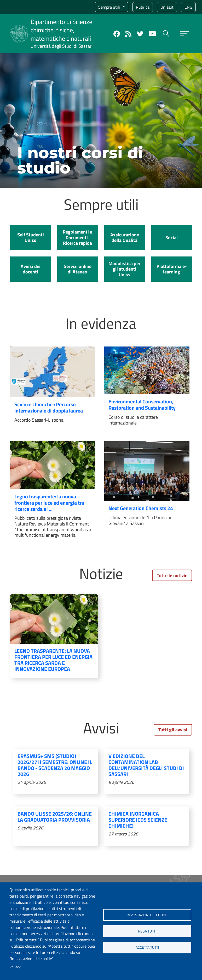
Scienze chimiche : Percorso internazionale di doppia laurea (49, 407)
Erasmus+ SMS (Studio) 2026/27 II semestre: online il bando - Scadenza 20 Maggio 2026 (55, 765)
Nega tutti (147, 931)
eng (188, 7)
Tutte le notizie (172, 575)
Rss (128, 34)
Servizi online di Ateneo (78, 269)
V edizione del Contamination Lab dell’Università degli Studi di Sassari (146, 765)
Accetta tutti (147, 948)
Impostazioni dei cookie (147, 914)
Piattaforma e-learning (172, 269)
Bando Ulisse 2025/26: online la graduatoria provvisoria (55, 817)
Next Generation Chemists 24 (141, 508)
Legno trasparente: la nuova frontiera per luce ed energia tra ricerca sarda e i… (49, 503)
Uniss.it (167, 7)
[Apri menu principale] (184, 34)
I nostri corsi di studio (80, 160)
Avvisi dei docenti (31, 269)
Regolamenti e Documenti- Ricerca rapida (77, 237)
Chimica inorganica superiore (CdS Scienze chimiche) (138, 820)
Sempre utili (110, 7)
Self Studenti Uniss (31, 238)
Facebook (117, 34)
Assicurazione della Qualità (125, 238)
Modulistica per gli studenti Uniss (125, 269)
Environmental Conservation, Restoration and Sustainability (142, 405)
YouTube (152, 34)
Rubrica (143, 7)
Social (172, 238)
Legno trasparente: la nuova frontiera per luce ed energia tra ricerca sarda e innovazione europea (53, 660)
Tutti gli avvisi (173, 730)
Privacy (15, 967)
